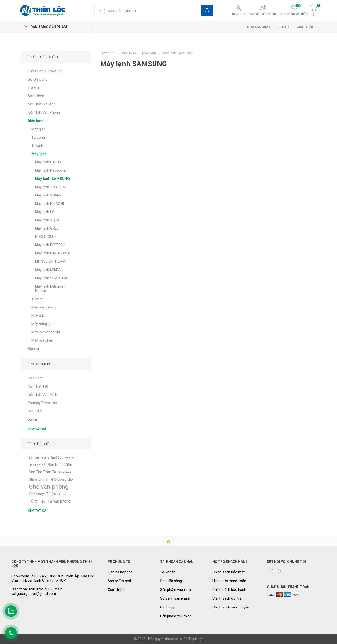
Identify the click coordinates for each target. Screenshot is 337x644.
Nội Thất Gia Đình (42, 104)
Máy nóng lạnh (43, 324)
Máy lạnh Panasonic (51, 170)
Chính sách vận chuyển (231, 607)
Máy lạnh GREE (47, 228)
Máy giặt (38, 129)
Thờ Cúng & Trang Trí (45, 71)
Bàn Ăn (34, 457)
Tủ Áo (51, 494)
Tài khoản (238, 14)
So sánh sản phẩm (263, 14)
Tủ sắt (63, 494)
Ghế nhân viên (39, 479)
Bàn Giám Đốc (51, 457)
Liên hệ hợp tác (120, 572)
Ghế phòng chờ (62, 479)
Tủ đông (38, 137)
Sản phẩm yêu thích (176, 616)
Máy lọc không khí (46, 332)
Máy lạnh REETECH (50, 245)
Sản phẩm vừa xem (175, 590)
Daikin (32, 420)
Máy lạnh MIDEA (48, 270)
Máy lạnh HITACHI (49, 204)
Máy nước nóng (44, 307)
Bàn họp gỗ (37, 465)
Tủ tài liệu (37, 501)
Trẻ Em (33, 88)
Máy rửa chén (42, 340)
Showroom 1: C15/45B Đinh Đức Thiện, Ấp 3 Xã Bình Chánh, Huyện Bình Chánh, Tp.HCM (53, 578)
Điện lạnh (36, 121)
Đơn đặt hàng (171, 581)
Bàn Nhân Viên (60, 465)
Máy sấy (38, 316)
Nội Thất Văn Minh (42, 395)
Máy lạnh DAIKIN (48, 162)
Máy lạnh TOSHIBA (50, 187)
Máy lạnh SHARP (48, 195)
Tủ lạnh (37, 146)
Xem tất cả (37, 429)
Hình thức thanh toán (229, 581)
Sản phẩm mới (119, 581)
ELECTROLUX (46, 237)
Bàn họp (70, 457)
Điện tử (33, 349)
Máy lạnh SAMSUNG (52, 179)
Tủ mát (37, 299)
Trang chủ (108, 53)
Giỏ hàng (167, 607)
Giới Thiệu (116, 590)
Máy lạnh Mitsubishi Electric (51, 289)
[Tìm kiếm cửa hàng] (148, 11)
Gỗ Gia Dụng (38, 79)
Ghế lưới (65, 472)
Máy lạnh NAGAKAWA (52, 253)
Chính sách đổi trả (227, 598)
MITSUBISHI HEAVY (51, 261)
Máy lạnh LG (45, 212)
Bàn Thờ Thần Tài (43, 472)
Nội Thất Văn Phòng (44, 112)
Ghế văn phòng (49, 487)
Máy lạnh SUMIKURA (51, 278)
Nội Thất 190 (38, 386)
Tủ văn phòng (59, 501)
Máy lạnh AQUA (47, 220)
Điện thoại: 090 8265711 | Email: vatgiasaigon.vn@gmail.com (37, 591)
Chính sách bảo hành (229, 590)
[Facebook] (272, 571)
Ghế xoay (36, 494)
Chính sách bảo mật (228, 572)
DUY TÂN (35, 411)
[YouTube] (281, 571)
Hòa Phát (35, 378)
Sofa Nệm (36, 96)
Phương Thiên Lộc (42, 403)
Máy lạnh (39, 154)
